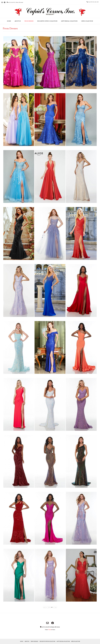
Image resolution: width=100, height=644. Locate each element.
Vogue (50, 630)
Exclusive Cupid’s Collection (47, 21)
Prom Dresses (29, 21)
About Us (18, 21)
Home (9, 21)
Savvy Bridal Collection (69, 21)
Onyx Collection (87, 21)
